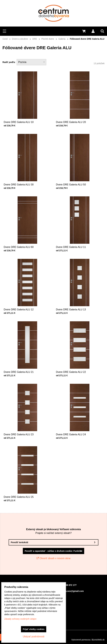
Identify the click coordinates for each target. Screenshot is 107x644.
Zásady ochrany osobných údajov (20, 619)
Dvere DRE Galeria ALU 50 (74, 176)
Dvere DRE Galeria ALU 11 (74, 238)
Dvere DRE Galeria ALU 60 (22, 238)
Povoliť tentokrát (20, 542)
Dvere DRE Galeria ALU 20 (71, 122)
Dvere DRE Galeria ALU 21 (22, 363)
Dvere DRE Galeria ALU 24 (74, 426)
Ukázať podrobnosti (34, 637)
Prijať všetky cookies (34, 629)
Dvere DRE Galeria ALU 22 (74, 363)
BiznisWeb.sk (98, 640)
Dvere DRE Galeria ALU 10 (19, 122)
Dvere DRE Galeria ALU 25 (22, 488)
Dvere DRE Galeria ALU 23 (22, 426)
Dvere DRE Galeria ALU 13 (74, 301)
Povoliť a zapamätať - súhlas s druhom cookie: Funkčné (54, 551)
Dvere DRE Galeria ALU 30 (22, 176)
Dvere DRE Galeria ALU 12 (22, 301)
